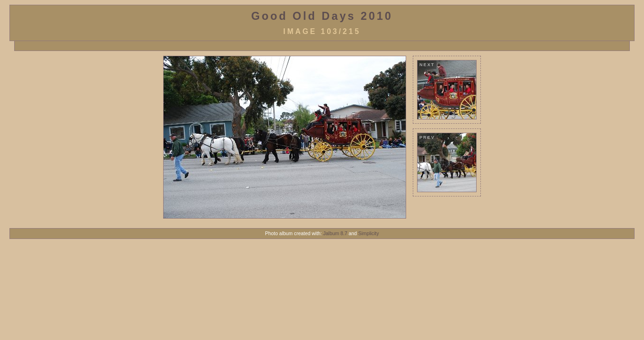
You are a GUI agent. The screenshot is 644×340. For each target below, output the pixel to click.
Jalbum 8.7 (335, 234)
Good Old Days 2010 (322, 16)
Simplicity (369, 234)
